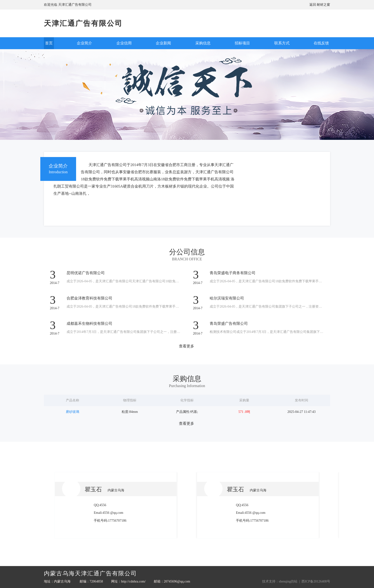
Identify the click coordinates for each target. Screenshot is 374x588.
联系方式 (282, 43)
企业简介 (84, 43)
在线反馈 (321, 43)
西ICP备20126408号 (316, 581)
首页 (49, 43)
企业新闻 (163, 43)
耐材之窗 (323, 5)
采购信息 (203, 43)
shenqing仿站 (288, 581)
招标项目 (242, 43)
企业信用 (124, 43)
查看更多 (187, 346)
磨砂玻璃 (73, 412)
